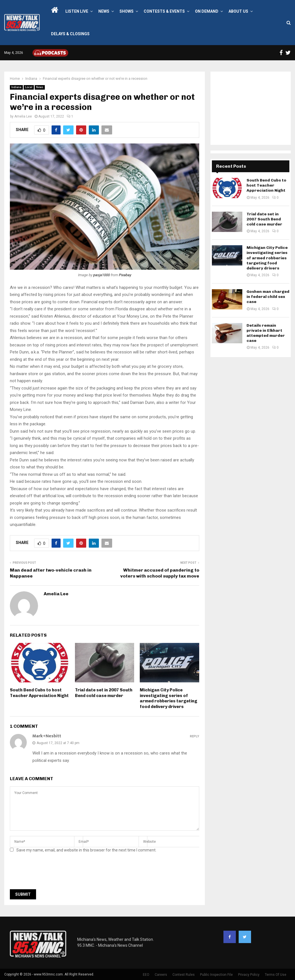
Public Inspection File (216, 975)
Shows (127, 11)
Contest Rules (184, 975)
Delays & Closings (70, 34)
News (104, 11)
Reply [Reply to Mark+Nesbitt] (195, 736)
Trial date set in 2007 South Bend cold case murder (104, 693)
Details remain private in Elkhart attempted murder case (266, 333)
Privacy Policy (249, 975)
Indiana (16, 87)
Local (29, 87)
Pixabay (125, 275)
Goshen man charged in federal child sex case (268, 297)
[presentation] (53, 873)
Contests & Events (164, 11)
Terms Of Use (276, 975)
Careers (161, 975)
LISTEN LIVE (77, 11)
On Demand (207, 11)
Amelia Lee (23, 116)
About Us (238, 11)
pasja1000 (102, 275)
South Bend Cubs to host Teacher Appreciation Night (39, 693)
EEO (146, 975)
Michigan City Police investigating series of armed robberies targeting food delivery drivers (168, 698)
